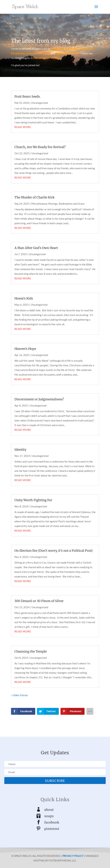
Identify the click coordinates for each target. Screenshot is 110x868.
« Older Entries (20, 695)
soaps (49, 816)
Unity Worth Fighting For (33, 500)
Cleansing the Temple (31, 651)
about (49, 810)
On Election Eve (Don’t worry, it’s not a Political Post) (54, 551)
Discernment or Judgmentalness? (39, 399)
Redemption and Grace (72, 204)
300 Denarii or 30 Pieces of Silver (39, 601)
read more (23, 127)
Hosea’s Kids (24, 298)
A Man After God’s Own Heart (36, 248)
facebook (52, 822)
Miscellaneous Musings (45, 204)
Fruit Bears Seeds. (28, 96)
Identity (20, 450)
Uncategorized (39, 103)
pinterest (52, 829)
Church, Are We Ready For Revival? (40, 147)
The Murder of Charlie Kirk (34, 197)
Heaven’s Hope (25, 349)
